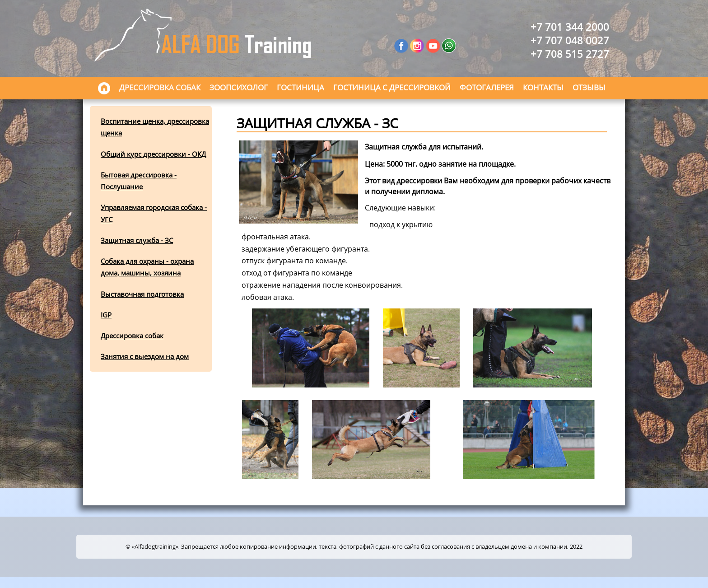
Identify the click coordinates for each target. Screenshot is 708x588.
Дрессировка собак (160, 87)
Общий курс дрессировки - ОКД (153, 154)
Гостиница (300, 87)
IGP (106, 315)
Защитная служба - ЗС (137, 240)
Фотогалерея (487, 87)
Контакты (543, 87)
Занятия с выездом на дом (145, 356)
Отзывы (589, 87)
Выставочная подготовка (142, 294)
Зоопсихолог (239, 87)
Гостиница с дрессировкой (392, 87)
